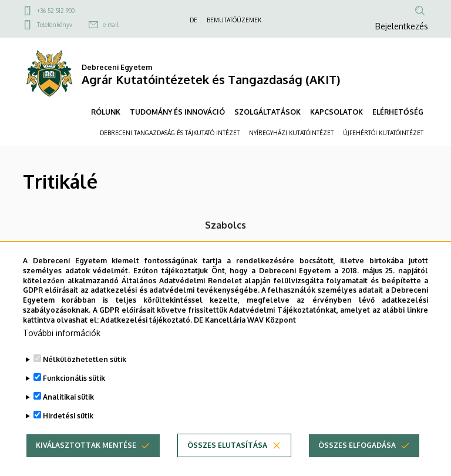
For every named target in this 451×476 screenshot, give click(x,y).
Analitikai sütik (68, 415)
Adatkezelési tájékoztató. (146, 338)
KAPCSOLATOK (336, 112)
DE (193, 20)
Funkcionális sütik (74, 396)
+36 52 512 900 (56, 11)
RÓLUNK (106, 112)
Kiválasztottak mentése (86, 463)
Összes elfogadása (357, 463)
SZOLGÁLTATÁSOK (267, 112)
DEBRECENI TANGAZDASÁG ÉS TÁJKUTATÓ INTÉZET (170, 133)
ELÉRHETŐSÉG (398, 112)
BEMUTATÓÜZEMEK (234, 20)
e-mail (111, 25)
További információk (62, 351)
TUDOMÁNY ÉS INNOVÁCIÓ (177, 112)
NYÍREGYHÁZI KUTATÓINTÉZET (291, 133)
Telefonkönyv (55, 25)
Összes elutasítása (227, 463)
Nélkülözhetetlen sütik (85, 377)
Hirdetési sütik (68, 433)
